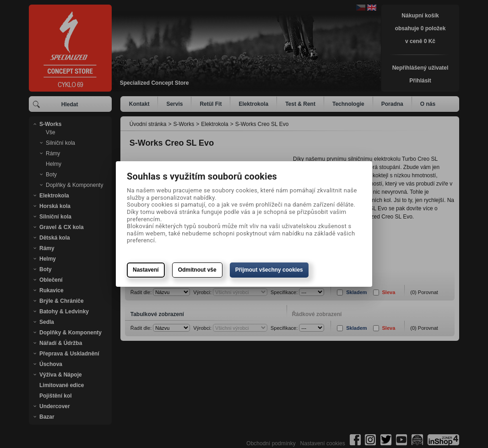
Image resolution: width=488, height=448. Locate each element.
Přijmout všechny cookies (269, 270)
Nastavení (146, 270)
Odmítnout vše (197, 270)
